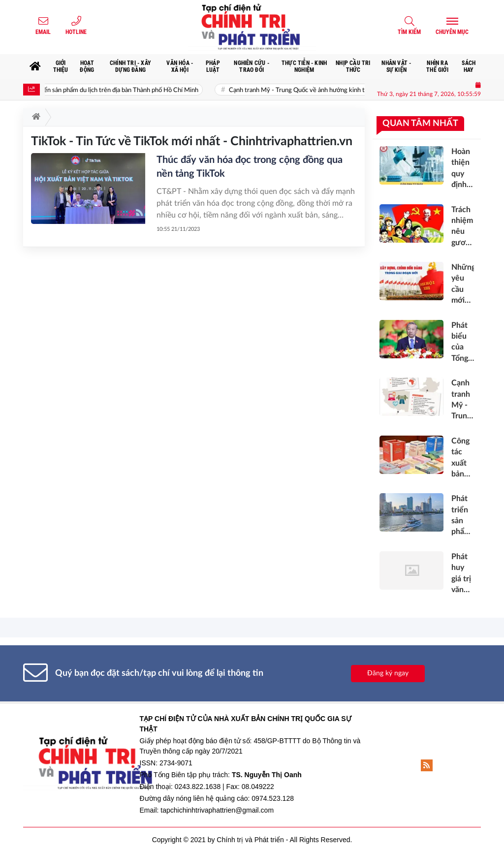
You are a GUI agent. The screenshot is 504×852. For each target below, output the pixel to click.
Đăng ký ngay (388, 673)
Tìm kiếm (409, 32)
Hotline (76, 32)
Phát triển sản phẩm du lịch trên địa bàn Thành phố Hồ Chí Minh (118, 90)
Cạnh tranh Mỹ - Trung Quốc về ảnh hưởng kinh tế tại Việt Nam (324, 90)
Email (43, 32)
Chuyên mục (452, 32)
